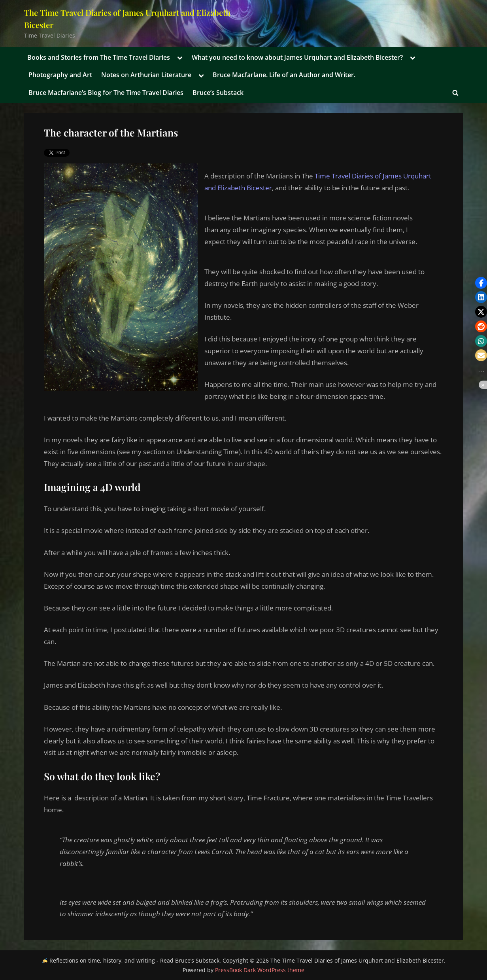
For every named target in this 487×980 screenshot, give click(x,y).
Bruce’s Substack (218, 93)
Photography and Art (60, 75)
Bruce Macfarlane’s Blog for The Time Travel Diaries (106, 93)
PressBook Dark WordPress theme (260, 970)
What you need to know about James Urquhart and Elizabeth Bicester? (297, 57)
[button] (481, 283)
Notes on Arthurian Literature (146, 75)
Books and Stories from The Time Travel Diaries (99, 57)
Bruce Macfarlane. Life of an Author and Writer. (284, 75)
